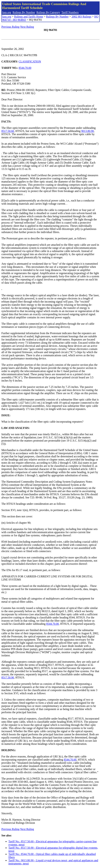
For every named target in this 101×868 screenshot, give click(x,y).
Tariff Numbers (70, 12)
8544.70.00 (25, 68)
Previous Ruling (10, 27)
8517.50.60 (8, 131)
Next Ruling (27, 27)
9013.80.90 (88, 131)
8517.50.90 (8, 677)
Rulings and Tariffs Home (29, 17)
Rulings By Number (24, 12)
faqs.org (7, 12)
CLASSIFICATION (30, 62)
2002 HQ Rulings (82, 17)
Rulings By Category (48, 12)
